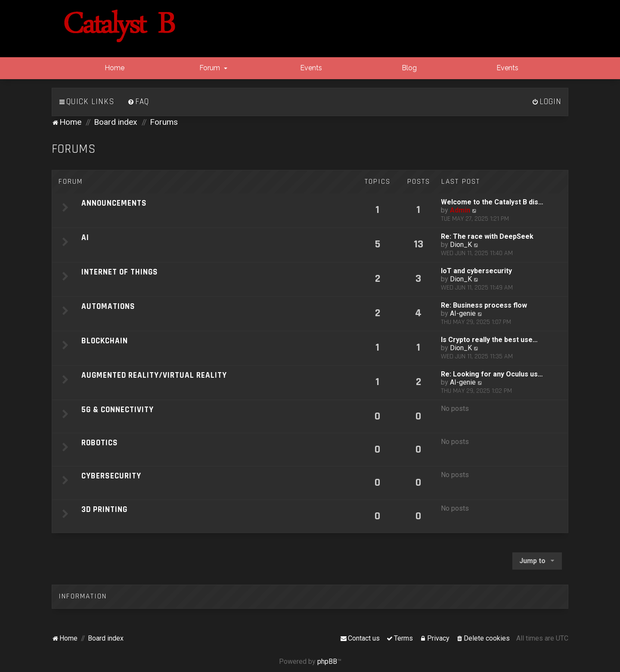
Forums (74, 149)
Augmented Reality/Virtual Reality (154, 375)
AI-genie (463, 313)
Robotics (100, 443)
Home (114, 68)
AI (85, 238)
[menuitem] (138, 102)
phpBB (327, 661)
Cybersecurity (111, 476)
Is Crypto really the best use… (489, 340)
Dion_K (461, 245)
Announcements (114, 203)
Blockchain (105, 341)
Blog (408, 68)
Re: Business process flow (484, 305)
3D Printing (104, 510)
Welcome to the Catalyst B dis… (492, 202)
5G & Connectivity (118, 410)
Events (310, 68)
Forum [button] (212, 68)
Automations (108, 307)
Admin (460, 210)
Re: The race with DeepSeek (487, 236)
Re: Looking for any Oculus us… (492, 374)
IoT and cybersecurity (476, 271)
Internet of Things (120, 272)
